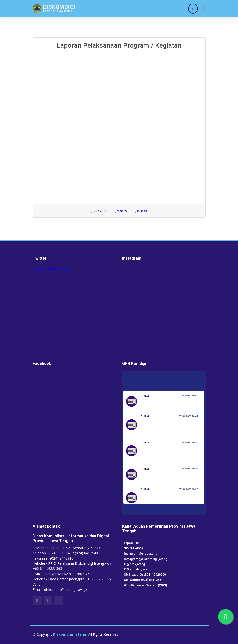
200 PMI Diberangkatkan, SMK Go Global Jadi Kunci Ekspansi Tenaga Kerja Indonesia (168, 500)
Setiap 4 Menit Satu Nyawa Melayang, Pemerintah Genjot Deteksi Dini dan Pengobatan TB (170, 427)
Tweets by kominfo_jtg (51, 268)
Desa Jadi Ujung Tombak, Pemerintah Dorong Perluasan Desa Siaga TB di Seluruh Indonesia (170, 453)
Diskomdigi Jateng (70, 634)
